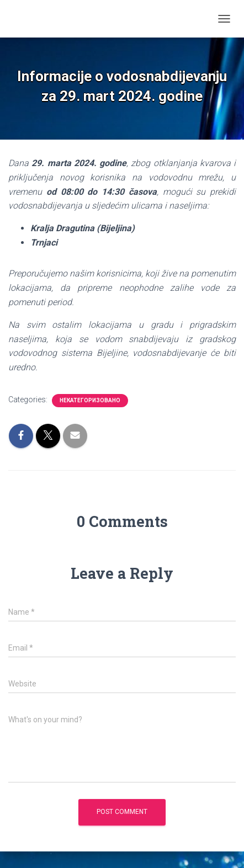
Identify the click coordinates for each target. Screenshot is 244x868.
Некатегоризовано (90, 400)
